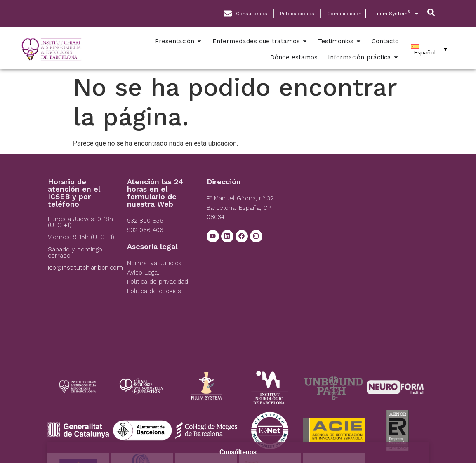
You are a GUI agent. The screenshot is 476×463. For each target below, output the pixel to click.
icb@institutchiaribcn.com (85, 268)
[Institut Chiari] (357, 240)
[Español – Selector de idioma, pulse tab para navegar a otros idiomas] (429, 49)
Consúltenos (238, 452)
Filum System (397, 14)
